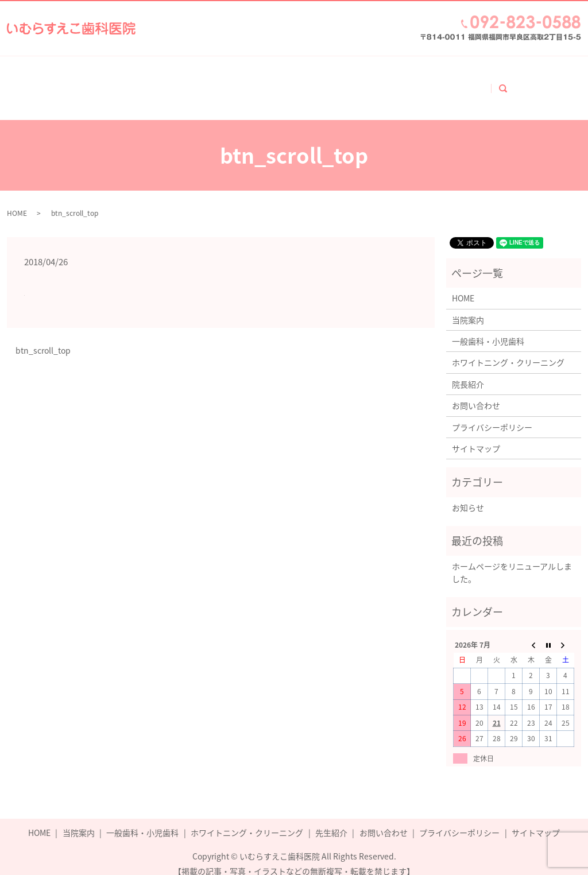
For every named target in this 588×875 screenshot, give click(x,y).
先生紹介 (331, 820)
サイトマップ (476, 436)
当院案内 (125, 83)
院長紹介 (415, 83)
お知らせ (468, 495)
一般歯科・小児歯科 (202, 83)
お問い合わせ (479, 83)
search (533, 82)
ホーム (73, 83)
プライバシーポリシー (492, 415)
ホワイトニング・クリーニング (318, 83)
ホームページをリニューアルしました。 (512, 560)
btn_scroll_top (43, 338)
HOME (17, 201)
